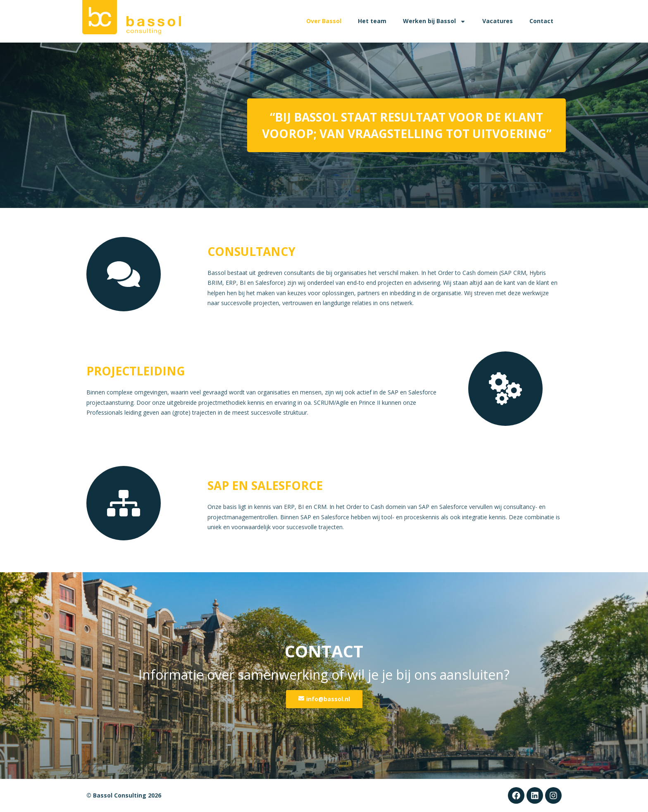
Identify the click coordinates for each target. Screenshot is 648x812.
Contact (541, 21)
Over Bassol (324, 21)
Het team (372, 21)
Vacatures (498, 21)
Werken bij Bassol (434, 21)
